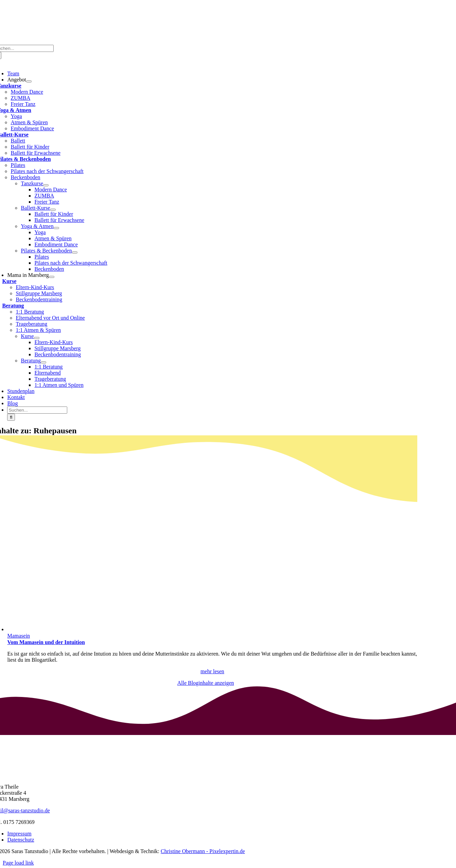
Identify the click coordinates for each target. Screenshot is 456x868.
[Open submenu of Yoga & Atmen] (56, 228)
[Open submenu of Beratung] (43, 362)
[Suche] (11, 417)
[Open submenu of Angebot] (29, 81)
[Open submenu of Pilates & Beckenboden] (75, 252)
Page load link (18, 863)
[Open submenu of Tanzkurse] (46, 185)
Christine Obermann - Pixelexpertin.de (203, 851)
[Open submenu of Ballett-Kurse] (53, 210)
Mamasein (19, 636)
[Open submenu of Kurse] (37, 338)
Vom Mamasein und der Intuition (46, 642)
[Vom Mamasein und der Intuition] (109, 629)
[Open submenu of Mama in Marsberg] (52, 277)
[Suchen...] (37, 410)
